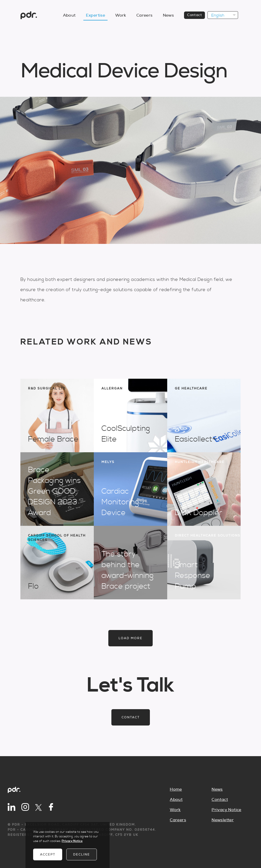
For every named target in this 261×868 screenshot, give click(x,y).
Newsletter (223, 820)
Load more (130, 638)
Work (121, 15)
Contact (194, 15)
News (168, 15)
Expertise (96, 15)
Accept (48, 854)
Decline (82, 854)
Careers (145, 15)
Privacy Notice (226, 810)
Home (176, 789)
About (69, 15)
